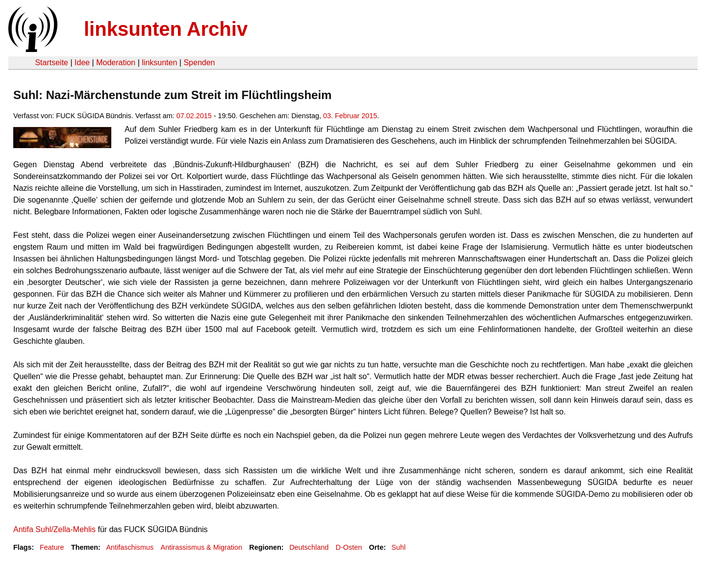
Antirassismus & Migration (202, 547)
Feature (52, 547)
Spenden (199, 63)
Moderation (116, 63)
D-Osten (349, 547)
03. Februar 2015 (350, 116)
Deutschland (309, 547)
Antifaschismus (130, 547)
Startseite (51, 63)
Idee (82, 63)
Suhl (398, 547)
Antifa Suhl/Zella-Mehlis (54, 529)
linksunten (159, 63)
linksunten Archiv (166, 29)
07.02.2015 (194, 116)
